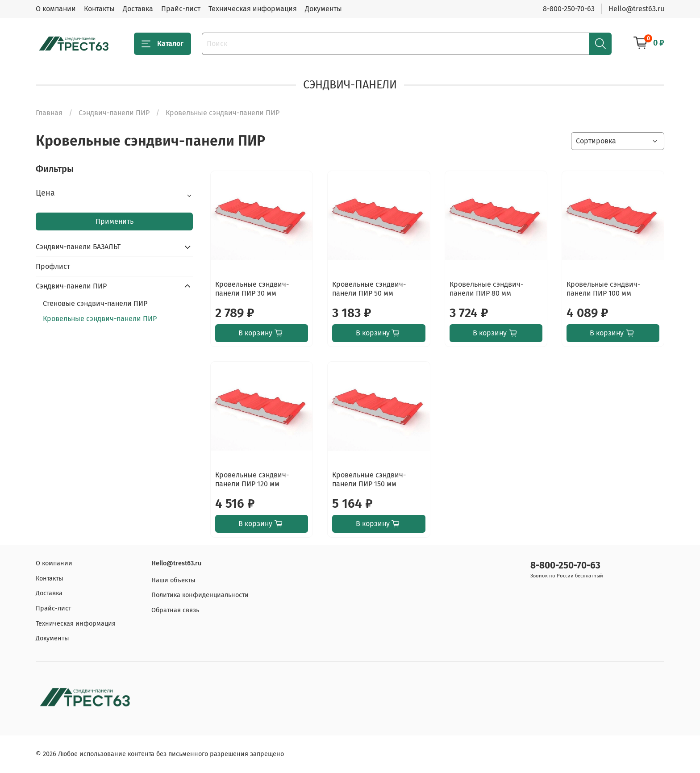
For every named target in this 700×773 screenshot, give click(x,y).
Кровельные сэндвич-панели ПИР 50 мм (369, 289)
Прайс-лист (181, 9)
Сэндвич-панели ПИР (114, 113)
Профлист (53, 266)
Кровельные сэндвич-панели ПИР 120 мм (252, 479)
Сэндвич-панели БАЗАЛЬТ (78, 247)
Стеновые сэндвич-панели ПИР (95, 303)
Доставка (138, 9)
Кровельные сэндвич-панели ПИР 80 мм (486, 289)
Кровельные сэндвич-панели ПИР (100, 319)
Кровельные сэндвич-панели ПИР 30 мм (252, 289)
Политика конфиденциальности (200, 595)
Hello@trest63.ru (636, 9)
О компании (56, 9)
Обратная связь (175, 610)
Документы (323, 9)
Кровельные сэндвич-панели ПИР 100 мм (603, 289)
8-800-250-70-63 (569, 9)
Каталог (162, 44)
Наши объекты (173, 580)
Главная (49, 113)
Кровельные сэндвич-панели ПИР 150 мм (369, 479)
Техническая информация (253, 9)
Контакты (99, 9)
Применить (115, 221)
